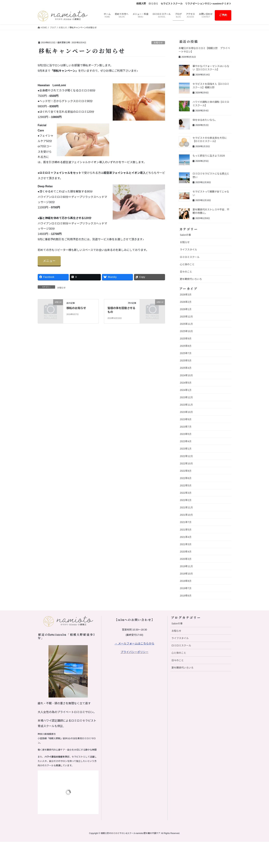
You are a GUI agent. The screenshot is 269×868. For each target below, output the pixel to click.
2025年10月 (186, 331)
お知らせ (158, 43)
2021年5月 (186, 530)
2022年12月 (186, 456)
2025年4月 (186, 368)
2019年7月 (186, 588)
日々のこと (186, 272)
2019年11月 (186, 566)
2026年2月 (186, 302)
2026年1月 (186, 309)
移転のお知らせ (76, 308)
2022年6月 (186, 478)
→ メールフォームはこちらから (134, 643)
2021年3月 (186, 544)
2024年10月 (186, 375)
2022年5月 (186, 485)
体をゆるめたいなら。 (205, 120)
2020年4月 (186, 552)
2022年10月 (186, 463)
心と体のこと (187, 264)
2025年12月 (186, 317)
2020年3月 (186, 559)
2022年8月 (186, 471)
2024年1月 (186, 390)
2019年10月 (186, 574)
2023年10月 (186, 412)
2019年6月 (186, 596)
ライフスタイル (188, 250)
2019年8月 (186, 581)
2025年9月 (186, 339)
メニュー (49, 261)
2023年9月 (186, 419)
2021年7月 (186, 522)
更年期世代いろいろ (191, 279)
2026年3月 (186, 295)
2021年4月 (186, 537)
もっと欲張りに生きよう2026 (209, 156)
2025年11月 (186, 324)
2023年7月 (186, 427)
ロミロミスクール (190, 257)
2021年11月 (186, 507)
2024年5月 (186, 383)
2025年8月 (186, 346)
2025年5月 (186, 361)
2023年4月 (186, 441)
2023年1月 (186, 449)
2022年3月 (186, 493)
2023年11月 (186, 405)
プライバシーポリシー (134, 652)
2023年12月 (186, 397)
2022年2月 (186, 500)
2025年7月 (186, 353)
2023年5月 (186, 434)
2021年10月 (186, 515)
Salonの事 (185, 235)
